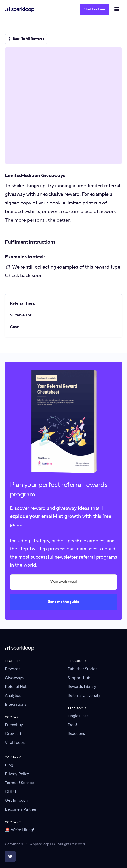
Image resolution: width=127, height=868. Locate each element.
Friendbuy (14, 725)
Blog (9, 765)
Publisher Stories (82, 669)
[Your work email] (63, 582)
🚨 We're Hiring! (20, 830)
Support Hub (79, 678)
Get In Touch (16, 800)
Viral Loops (15, 743)
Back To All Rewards (29, 39)
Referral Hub (16, 687)
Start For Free (94, 9)
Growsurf (13, 734)
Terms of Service (19, 783)
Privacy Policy (17, 774)
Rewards (13, 669)
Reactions (76, 734)
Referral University (84, 696)
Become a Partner (21, 809)
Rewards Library (82, 687)
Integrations (15, 704)
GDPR (11, 792)
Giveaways (14, 678)
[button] (117, 9)
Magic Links (78, 716)
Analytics (13, 696)
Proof (72, 725)
